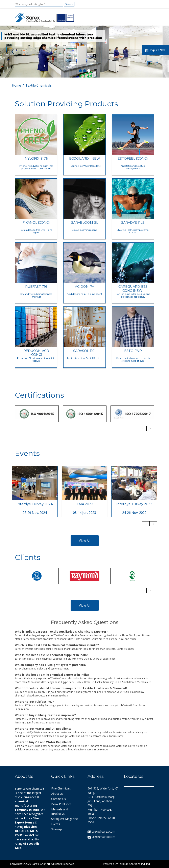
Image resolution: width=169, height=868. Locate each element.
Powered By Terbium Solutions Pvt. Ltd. (127, 864)
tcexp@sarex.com (101, 831)
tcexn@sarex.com (101, 837)
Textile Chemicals (39, 85)
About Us (57, 794)
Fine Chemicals (61, 788)
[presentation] (143, 428)
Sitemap (57, 829)
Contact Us (58, 799)
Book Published (61, 804)
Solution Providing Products (66, 104)
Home (16, 85)
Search (69, 4)
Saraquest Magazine (65, 819)
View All (85, 541)
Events (56, 824)
